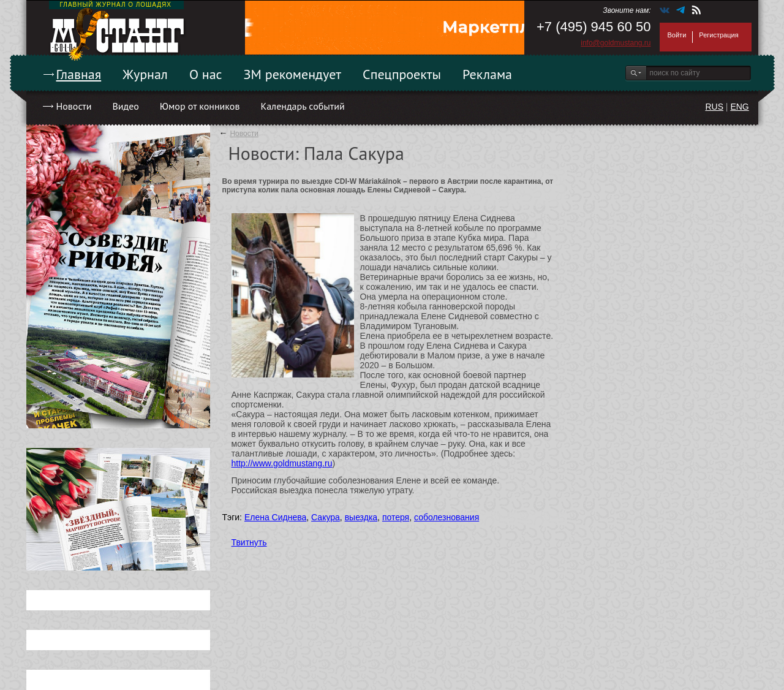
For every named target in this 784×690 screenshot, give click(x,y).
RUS (714, 107)
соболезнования (447, 517)
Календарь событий (302, 106)
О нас (206, 74)
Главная (79, 74)
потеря (396, 517)
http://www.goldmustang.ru (282, 463)
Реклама (487, 74)
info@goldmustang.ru (616, 43)
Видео (125, 106)
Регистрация (718, 35)
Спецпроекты (402, 74)
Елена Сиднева (275, 517)
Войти (677, 35)
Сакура (326, 517)
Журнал (145, 74)
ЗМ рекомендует (293, 74)
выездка (361, 517)
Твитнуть (249, 542)
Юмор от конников (200, 106)
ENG (739, 107)
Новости (74, 106)
